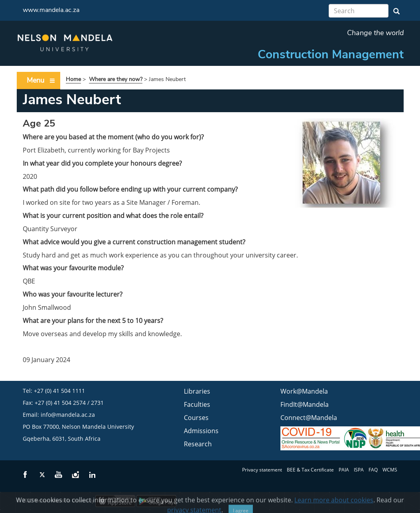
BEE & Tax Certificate (310, 470)
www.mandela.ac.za (51, 10)
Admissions (201, 431)
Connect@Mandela (309, 418)
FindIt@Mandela (305, 404)
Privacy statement (262, 470)
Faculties (197, 404)
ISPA (359, 470)
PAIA (344, 470)
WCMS (390, 470)
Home (73, 79)
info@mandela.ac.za (68, 415)
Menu (41, 80)
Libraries (197, 391)
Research (198, 444)
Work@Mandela (304, 391)
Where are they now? (116, 79)
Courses (196, 418)
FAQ (373, 470)
